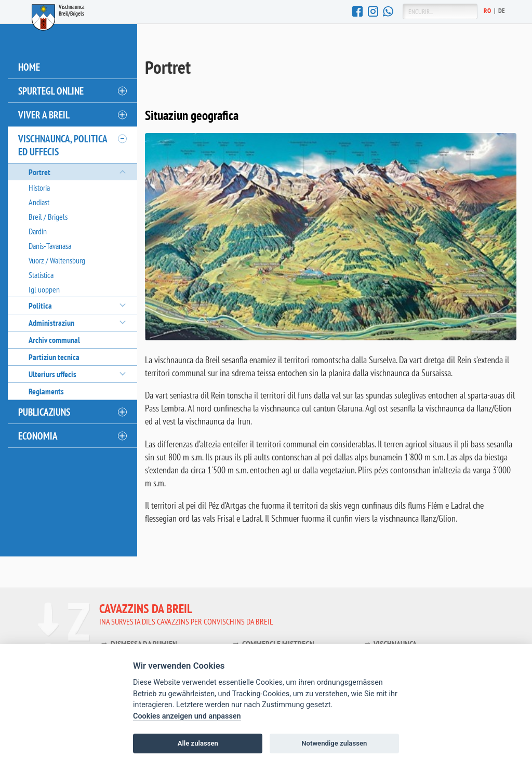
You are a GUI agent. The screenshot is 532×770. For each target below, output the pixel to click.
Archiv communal (54, 340)
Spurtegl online (51, 91)
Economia (38, 436)
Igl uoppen (44, 289)
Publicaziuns (44, 412)
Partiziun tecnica (54, 357)
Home (29, 67)
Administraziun (51, 323)
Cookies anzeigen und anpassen (187, 716)
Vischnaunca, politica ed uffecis (63, 145)
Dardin (38, 231)
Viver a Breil (44, 115)
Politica (40, 306)
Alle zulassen (198, 743)
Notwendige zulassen (334, 743)
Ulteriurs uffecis (52, 374)
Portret (39, 172)
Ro (488, 11)
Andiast (39, 202)
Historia (39, 188)
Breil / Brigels (48, 217)
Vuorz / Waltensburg (57, 260)
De (502, 11)
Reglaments (46, 391)
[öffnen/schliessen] (122, 91)
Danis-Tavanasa (50, 246)
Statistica (41, 275)
